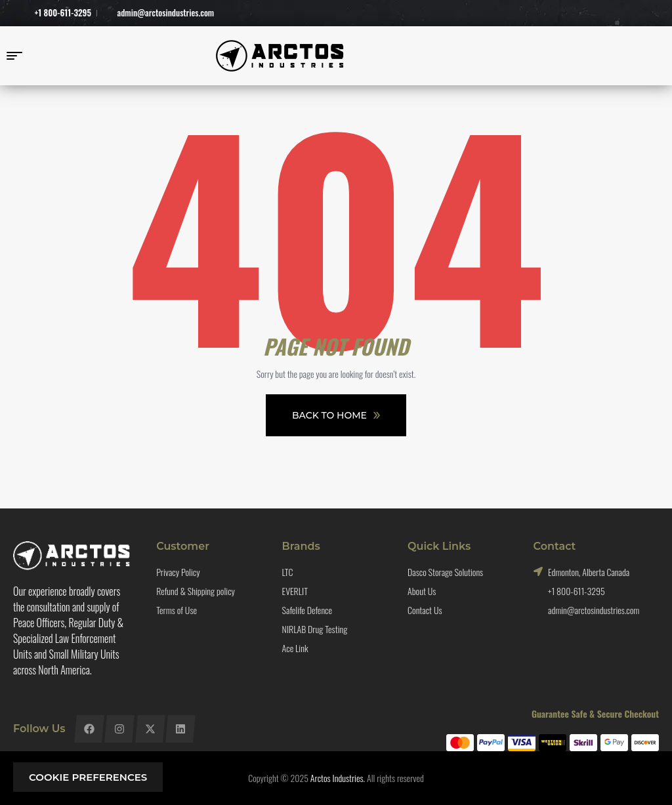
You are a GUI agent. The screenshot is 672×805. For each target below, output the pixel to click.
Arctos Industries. (338, 778)
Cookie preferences (88, 777)
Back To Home (336, 415)
